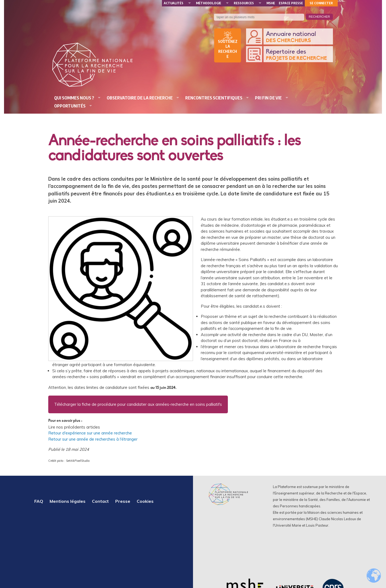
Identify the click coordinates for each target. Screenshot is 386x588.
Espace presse (291, 3)
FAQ (39, 501)
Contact (100, 501)
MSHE (271, 3)
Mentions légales (68, 501)
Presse (123, 501)
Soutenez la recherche (228, 49)
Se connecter (321, 3)
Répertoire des (298, 55)
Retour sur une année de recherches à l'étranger (93, 439)
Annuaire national (298, 37)
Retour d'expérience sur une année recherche (90, 433)
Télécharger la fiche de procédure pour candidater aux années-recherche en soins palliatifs (138, 404)
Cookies (145, 501)
